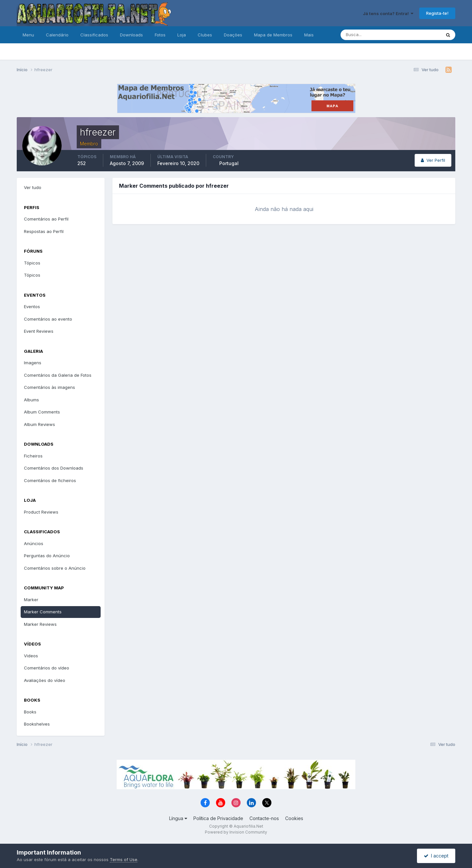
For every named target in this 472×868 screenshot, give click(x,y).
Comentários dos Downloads (54, 468)
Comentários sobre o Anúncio (55, 568)
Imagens (33, 363)
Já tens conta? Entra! (388, 13)
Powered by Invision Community (236, 832)
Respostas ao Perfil (44, 231)
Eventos (32, 307)
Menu (28, 35)
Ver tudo (33, 187)
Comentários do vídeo (47, 668)
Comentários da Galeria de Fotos (58, 375)
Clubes (205, 35)
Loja (182, 35)
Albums (31, 400)
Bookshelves (37, 724)
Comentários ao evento (48, 319)
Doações (233, 35)
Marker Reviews (40, 624)
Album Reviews (39, 424)
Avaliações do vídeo (45, 680)
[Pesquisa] (369, 35)
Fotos (160, 35)
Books (30, 712)
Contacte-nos (264, 818)
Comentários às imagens (49, 387)
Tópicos (32, 263)
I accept (436, 856)
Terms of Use (124, 859)
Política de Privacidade (218, 818)
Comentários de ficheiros (50, 480)
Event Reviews (39, 331)
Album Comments (42, 412)
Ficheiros (33, 456)
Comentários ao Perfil (46, 219)
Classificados (94, 35)
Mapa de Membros (273, 35)
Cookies (294, 818)
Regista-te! (437, 13)
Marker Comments (43, 612)
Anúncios (34, 543)
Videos (31, 656)
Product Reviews (41, 512)
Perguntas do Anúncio (47, 556)
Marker (31, 600)
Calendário (57, 35)
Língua (178, 818)
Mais (309, 35)
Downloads (131, 35)
